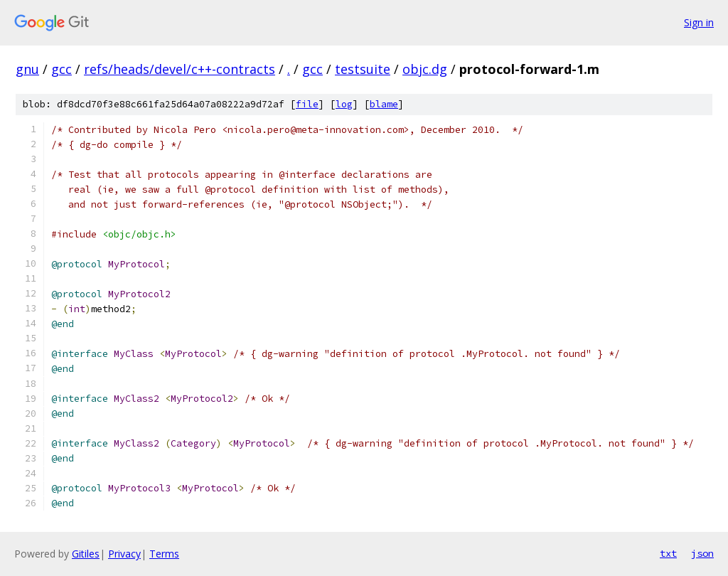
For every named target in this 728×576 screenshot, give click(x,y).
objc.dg (425, 69)
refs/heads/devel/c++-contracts (180, 69)
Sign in (699, 22)
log (344, 104)
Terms (164, 554)
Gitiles (86, 554)
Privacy (124, 554)
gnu (27, 69)
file (307, 104)
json (702, 553)
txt (668, 553)
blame (384, 104)
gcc (61, 69)
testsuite (363, 69)
